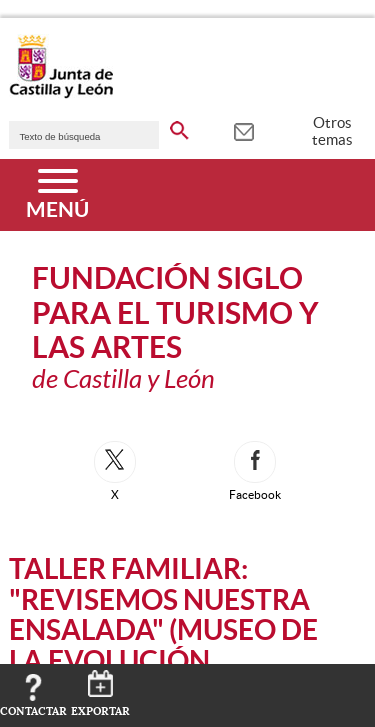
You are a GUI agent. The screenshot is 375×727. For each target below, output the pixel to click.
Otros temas (332, 131)
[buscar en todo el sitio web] (179, 127)
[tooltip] (243, 130)
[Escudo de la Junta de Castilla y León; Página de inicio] (61, 94)
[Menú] (57, 195)
